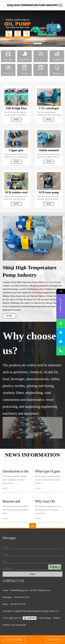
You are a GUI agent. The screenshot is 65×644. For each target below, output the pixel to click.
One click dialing (14, 640)
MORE (9, 316)
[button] (28, 43)
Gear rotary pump (18, 625)
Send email (54, 640)
